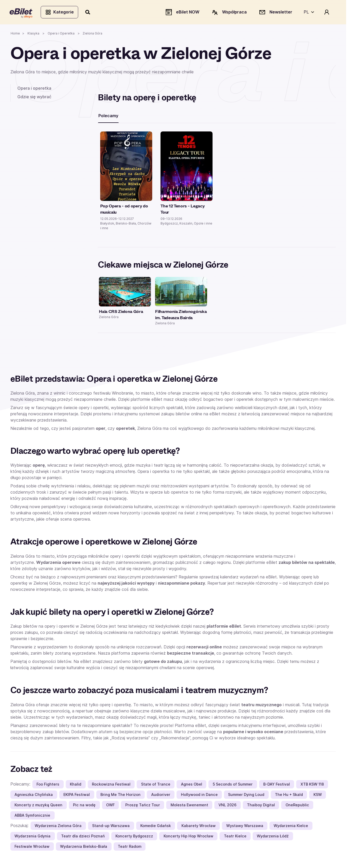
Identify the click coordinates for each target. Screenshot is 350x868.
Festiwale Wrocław (32, 847)
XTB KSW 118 (312, 785)
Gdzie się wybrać (34, 97)
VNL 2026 (227, 806)
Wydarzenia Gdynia (32, 837)
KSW (318, 796)
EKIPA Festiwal (77, 796)
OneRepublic (297, 806)
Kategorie (60, 12)
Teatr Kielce (235, 837)
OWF (110, 806)
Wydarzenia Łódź (273, 837)
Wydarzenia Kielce (291, 827)
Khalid (76, 785)
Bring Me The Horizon (121, 796)
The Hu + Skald (289, 796)
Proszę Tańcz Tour (143, 806)
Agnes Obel (192, 785)
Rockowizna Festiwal (111, 785)
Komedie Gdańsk (156, 827)
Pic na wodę (84, 806)
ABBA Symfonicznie (32, 816)
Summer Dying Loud (246, 796)
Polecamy (108, 116)
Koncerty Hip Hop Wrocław (188, 837)
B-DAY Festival (277, 785)
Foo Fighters (48, 785)
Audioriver (161, 796)
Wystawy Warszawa (245, 827)
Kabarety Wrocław (199, 827)
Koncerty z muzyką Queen (38, 806)
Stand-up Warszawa (111, 827)
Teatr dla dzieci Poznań (83, 837)
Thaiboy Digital (261, 806)
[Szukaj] (89, 12)
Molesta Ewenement (189, 806)
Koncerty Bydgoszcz (134, 837)
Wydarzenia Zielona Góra (58, 827)
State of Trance (156, 785)
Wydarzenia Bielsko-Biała (84, 847)
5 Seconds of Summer (233, 785)
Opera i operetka (34, 89)
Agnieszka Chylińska (34, 796)
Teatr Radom (130, 847)
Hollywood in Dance (199, 796)
